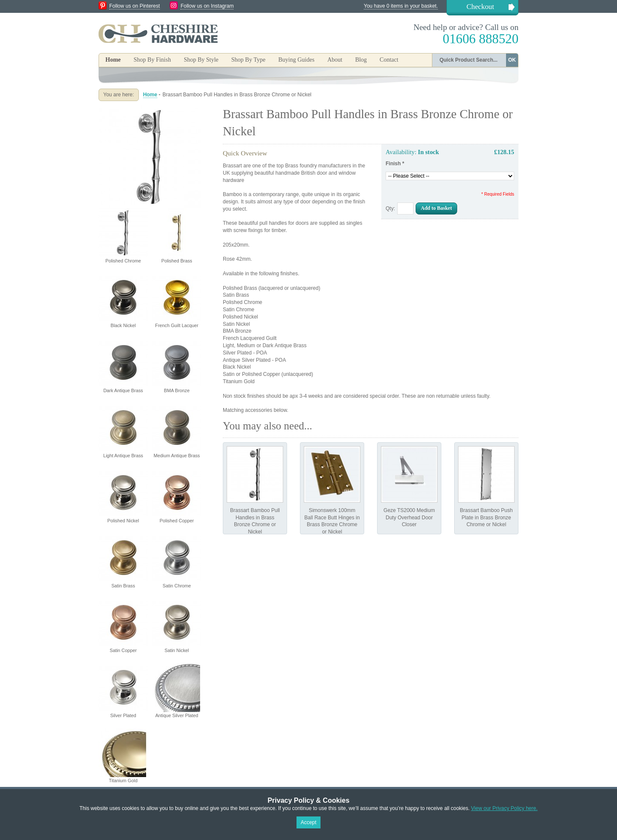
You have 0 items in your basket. (401, 6)
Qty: (390, 209)
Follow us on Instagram (207, 6)
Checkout (480, 7)
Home (113, 60)
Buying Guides (296, 60)
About (335, 60)
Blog (361, 60)
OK (512, 60)
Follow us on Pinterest (135, 6)
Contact (389, 60)
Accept (309, 822)
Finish (395, 164)
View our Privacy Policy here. (504, 808)
